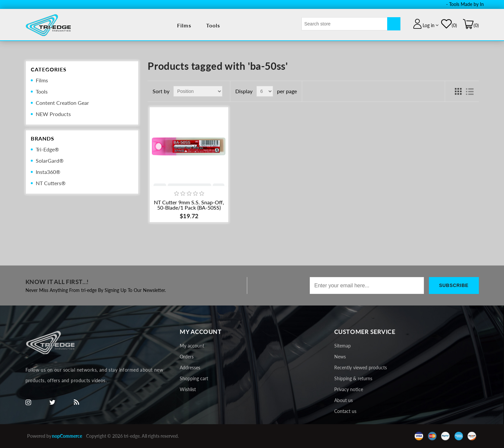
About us (344, 400)
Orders (187, 357)
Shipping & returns (353, 378)
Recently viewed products (361, 367)
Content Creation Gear (62, 103)
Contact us (345, 411)
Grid (458, 91)
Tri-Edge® (47, 149)
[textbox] (344, 24)
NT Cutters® (51, 183)
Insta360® (48, 172)
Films (184, 25)
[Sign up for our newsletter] (367, 285)
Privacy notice (349, 389)
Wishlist (188, 389)
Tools (213, 25)
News (340, 357)
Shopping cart (194, 378)
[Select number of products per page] (265, 91)
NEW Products (53, 114)
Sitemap (343, 346)
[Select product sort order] (198, 91)
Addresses (190, 367)
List (470, 91)
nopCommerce (67, 436)
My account (192, 346)
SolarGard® (50, 161)
